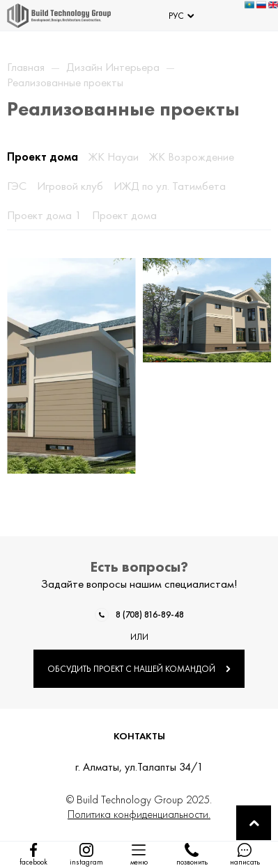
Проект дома (43, 156)
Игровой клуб (70, 186)
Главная (26, 67)
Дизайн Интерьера (113, 67)
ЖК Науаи (114, 156)
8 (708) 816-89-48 (150, 614)
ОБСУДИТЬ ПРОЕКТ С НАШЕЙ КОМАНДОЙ (139, 669)
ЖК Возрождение (192, 156)
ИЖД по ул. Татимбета (170, 186)
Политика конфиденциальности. (139, 814)
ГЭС (17, 186)
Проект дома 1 (44, 215)
